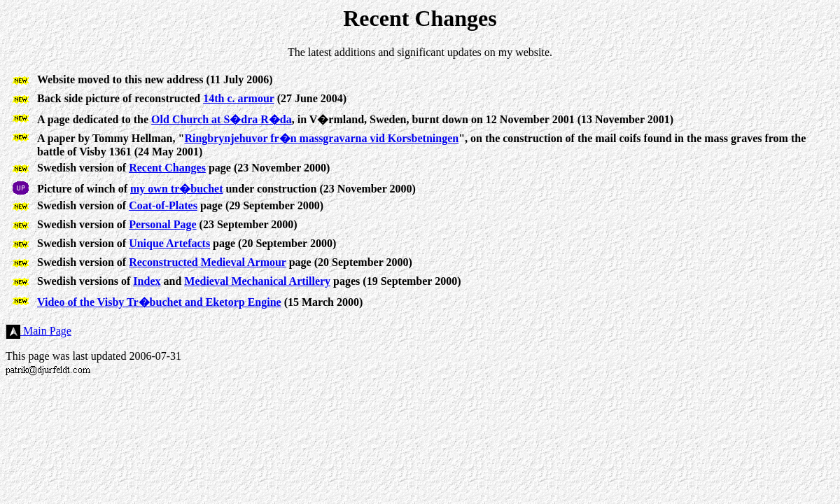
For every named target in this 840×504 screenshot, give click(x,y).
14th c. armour (238, 98)
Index (147, 281)
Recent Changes (167, 168)
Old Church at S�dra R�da (222, 119)
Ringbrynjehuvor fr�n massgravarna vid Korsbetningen (321, 138)
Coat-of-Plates (163, 205)
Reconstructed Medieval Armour (208, 262)
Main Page (38, 331)
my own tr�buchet (176, 189)
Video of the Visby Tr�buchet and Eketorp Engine (159, 302)
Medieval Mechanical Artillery (257, 281)
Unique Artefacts (169, 243)
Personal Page (162, 224)
